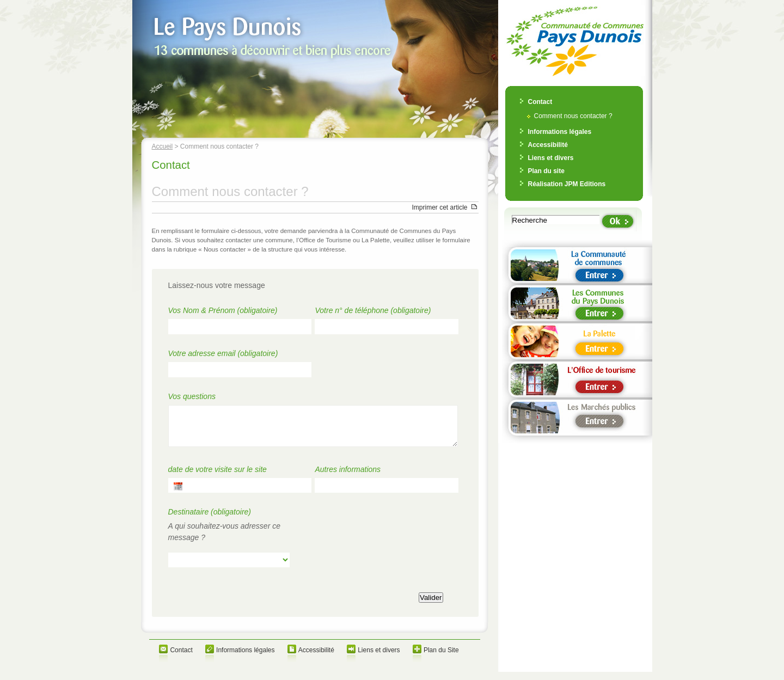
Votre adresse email (223, 353)
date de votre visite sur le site (218, 477)
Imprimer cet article (439, 207)
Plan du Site (441, 658)
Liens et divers (379, 658)
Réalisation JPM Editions (567, 184)
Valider (431, 606)
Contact (181, 658)
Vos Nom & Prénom (223, 310)
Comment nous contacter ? (573, 116)
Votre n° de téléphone (373, 310)
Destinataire (210, 520)
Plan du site (546, 171)
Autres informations (348, 477)
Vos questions (192, 396)
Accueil (163, 146)
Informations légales (245, 658)
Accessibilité (316, 658)
